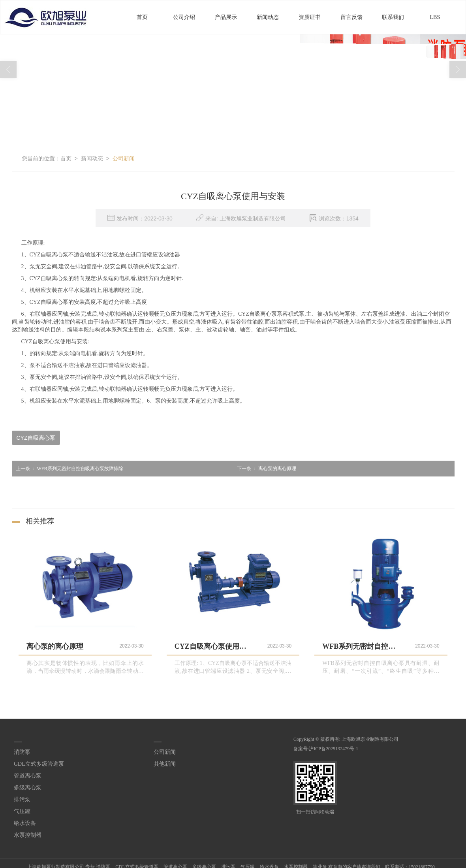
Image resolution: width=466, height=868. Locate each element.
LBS (435, 17)
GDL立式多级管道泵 (39, 764)
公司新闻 (124, 158)
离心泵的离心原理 (265, 468)
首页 (142, 17)
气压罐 (22, 811)
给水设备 (25, 823)
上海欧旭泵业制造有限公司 (370, 739)
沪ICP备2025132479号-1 (334, 748)
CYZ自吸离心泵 (36, 437)
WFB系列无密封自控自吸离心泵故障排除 (68, 468)
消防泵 (22, 752)
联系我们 (393, 17)
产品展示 (226, 17)
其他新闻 (165, 764)
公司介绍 (184, 17)
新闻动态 (268, 17)
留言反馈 (351, 17)
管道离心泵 (28, 775)
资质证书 (310, 17)
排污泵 (22, 799)
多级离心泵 (28, 787)
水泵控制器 (28, 835)
